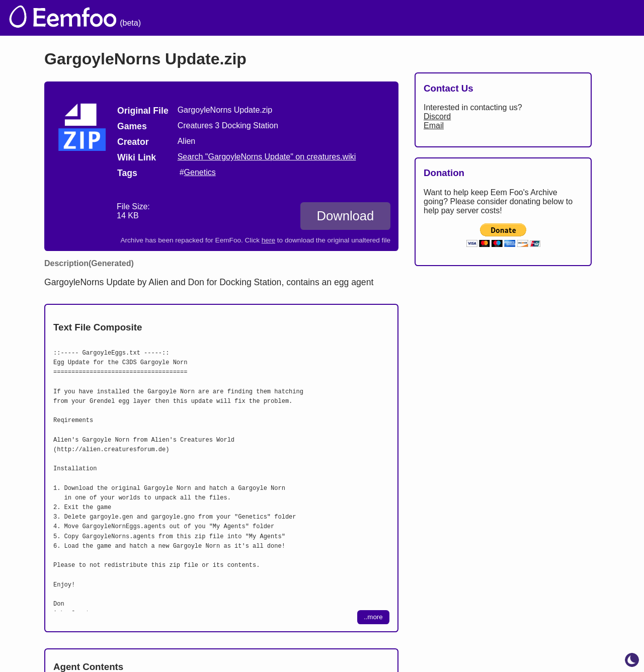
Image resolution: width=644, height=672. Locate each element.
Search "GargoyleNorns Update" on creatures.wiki (267, 157)
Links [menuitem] (486, 18)
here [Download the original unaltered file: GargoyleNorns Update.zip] (268, 240)
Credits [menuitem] (404, 18)
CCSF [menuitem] (580, 18)
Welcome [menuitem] (351, 18)
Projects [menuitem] (532, 18)
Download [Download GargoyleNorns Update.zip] (345, 216)
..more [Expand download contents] (373, 617)
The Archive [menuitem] (288, 18)
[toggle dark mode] (632, 660)
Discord (437, 116)
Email (434, 125)
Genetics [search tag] (200, 172)
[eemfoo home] (62, 18)
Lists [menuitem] (447, 18)
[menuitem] (618, 17)
